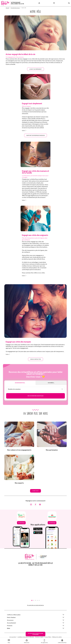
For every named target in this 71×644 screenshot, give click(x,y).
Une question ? (13, 637)
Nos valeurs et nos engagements (19, 450)
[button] (9, 641)
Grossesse (10, 620)
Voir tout (35, 491)
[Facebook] (35, 505)
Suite (23, 130)
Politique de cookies (57, 637)
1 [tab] (32, 600)
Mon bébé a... (51, 383)
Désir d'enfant (11, 617)
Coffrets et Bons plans (14, 615)
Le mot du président (36, 69)
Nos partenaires (52, 450)
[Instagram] (31, 505)
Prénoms (10, 626)
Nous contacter (36, 359)
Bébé (9, 628)
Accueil (7, 8)
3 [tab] (35, 600)
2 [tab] (34, 600)
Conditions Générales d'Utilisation (26, 637)
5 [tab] (39, 600)
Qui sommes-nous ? (15, 8)
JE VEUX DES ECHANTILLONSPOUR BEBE (35, 634)
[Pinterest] (40, 505)
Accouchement (12, 623)
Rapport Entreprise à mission (36, 135)
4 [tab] (37, 600)
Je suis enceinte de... (20, 383)
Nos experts (19, 483)
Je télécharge (21, 523)
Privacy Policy (48, 637)
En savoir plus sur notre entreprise (35, 605)
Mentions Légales (39, 637)
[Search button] (69, 3)
